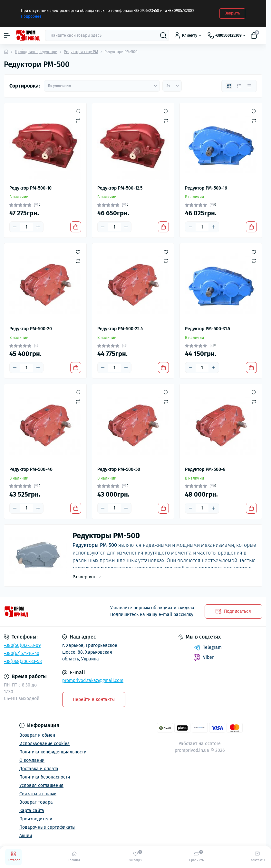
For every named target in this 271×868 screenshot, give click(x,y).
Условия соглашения (41, 785)
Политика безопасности (45, 777)
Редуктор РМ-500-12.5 (120, 188)
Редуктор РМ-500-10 (30, 188)
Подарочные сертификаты (47, 827)
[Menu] (7, 35)
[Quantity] (26, 227)
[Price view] (249, 86)
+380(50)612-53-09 (22, 645)
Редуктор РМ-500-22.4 (120, 329)
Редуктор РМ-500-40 (31, 469)
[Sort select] (102, 86)
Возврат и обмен (37, 735)
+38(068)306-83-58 (23, 662)
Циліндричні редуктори (36, 52)
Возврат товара (36, 802)
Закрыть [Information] (232, 13)
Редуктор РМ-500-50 (119, 469)
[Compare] (78, 120)
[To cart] (76, 227)
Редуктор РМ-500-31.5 (208, 329)
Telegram (208, 648)
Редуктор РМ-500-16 (206, 188)
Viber (203, 658)
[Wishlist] (78, 111)
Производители (36, 819)
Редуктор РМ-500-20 (31, 329)
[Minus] (15, 227)
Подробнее (31, 16)
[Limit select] (172, 86)
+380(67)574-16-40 (22, 653)
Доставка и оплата (39, 769)
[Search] (163, 35)
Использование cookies (44, 744)
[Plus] (38, 227)
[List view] (239, 86)
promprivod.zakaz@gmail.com (93, 681)
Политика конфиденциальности (53, 752)
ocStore (213, 744)
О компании (32, 760)
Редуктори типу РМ (81, 52)
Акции (26, 836)
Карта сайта (32, 811)
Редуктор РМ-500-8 (205, 469)
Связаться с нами (38, 794)
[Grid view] (229, 86)
